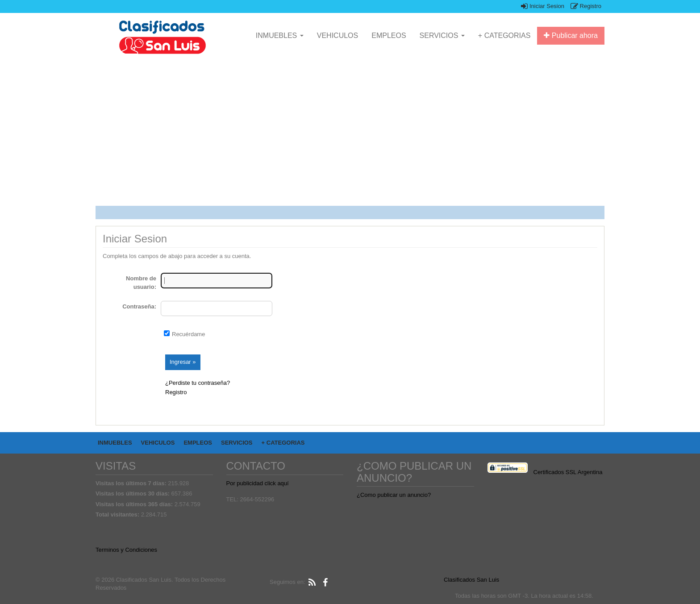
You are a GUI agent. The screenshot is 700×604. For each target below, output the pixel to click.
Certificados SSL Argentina (568, 472)
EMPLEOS (389, 35)
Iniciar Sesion (543, 6)
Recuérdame (188, 334)
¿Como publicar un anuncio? (394, 495)
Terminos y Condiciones (126, 550)
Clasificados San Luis (471, 580)
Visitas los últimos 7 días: (132, 483)
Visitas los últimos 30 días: (133, 494)
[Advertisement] (363, 132)
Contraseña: (139, 306)
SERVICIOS (442, 35)
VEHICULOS (337, 35)
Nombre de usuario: (141, 283)
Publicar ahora (571, 35)
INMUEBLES (280, 35)
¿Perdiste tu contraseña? (198, 383)
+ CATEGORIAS (504, 35)
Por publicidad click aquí (258, 483)
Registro (586, 6)
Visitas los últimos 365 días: (135, 504)
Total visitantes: (118, 514)
